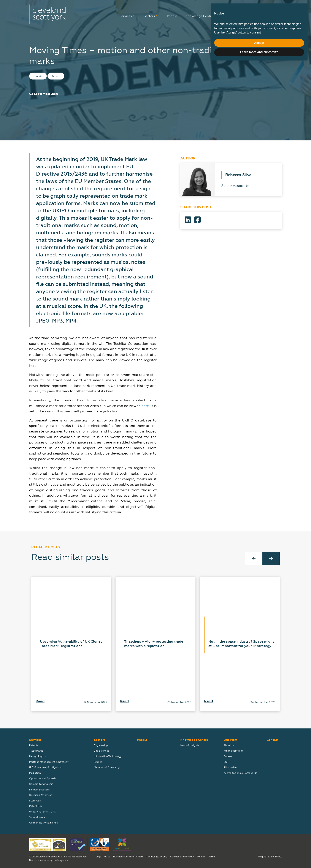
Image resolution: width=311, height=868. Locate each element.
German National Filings (44, 823)
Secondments (37, 817)
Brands (98, 762)
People (172, 16)
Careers (231, 16)
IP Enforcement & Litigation (45, 767)
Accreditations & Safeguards (240, 773)
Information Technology (108, 756)
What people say (233, 751)
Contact (276, 16)
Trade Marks (36, 751)
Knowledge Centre (199, 16)
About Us (229, 745)
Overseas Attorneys (41, 795)
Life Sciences (102, 751)
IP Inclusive (230, 767)
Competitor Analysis (41, 784)
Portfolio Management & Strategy (49, 762)
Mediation (35, 773)
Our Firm (251, 16)
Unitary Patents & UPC (42, 812)
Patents (34, 745)
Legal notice (103, 857)
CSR (226, 762)
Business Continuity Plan (128, 857)
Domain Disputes (39, 790)
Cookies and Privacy (182, 857)
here (33, 366)
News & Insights (190, 745)
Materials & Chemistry (107, 767)
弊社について (252, 7)
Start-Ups (35, 801)
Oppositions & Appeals (43, 778)
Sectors (149, 16)
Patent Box (36, 806)
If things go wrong (156, 857)
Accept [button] (259, 847)
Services (126, 16)
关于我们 (276, 7)
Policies (201, 857)
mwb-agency (60, 860)
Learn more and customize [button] (259, 856)
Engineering (101, 745)
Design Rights (37, 756)
